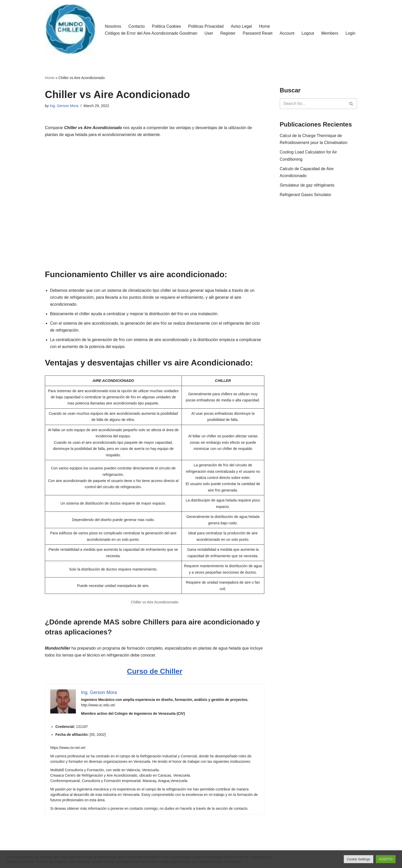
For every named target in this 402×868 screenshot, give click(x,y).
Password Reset (258, 30)
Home (265, 23)
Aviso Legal (242, 23)
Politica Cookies (167, 23)
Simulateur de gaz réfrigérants (307, 185)
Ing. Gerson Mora (64, 106)
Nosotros (113, 23)
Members (331, 30)
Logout (309, 30)
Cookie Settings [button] (359, 859)
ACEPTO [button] (386, 859)
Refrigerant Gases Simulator (306, 195)
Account (288, 30)
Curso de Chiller (155, 673)
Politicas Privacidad (206, 23)
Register (228, 30)
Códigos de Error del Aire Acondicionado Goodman (151, 30)
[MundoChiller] (71, 30)
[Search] (313, 104)
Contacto (137, 23)
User (209, 30)
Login (110, 37)
